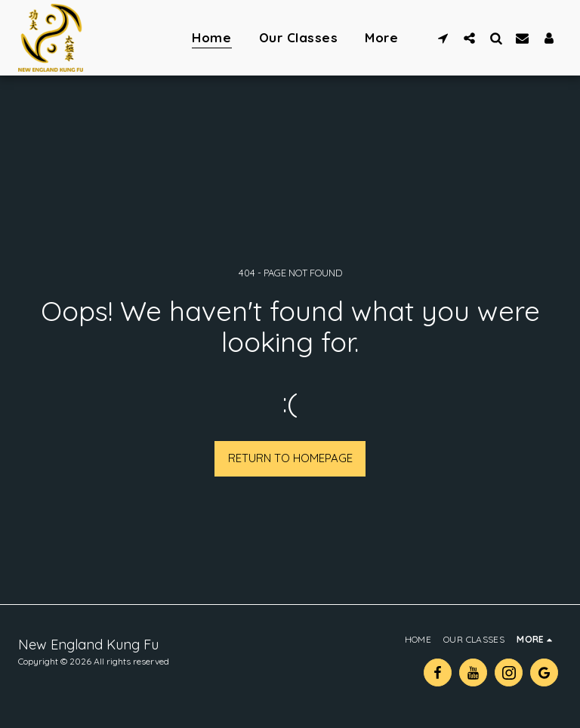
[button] (443, 38)
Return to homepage (290, 458)
